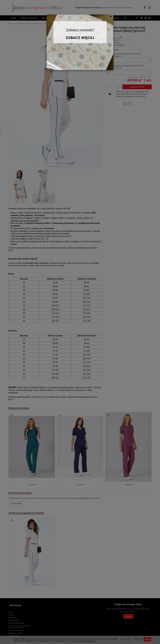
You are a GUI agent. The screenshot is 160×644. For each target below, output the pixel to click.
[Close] (111, 17)
